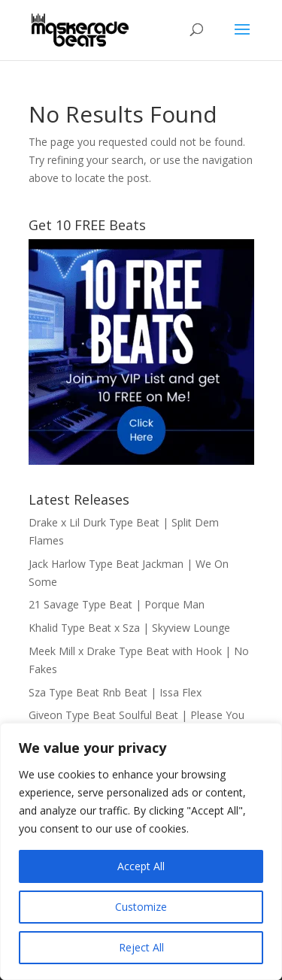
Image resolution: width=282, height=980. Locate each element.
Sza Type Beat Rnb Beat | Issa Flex (115, 692)
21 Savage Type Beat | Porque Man (117, 604)
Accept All (141, 866)
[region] (141, 851)
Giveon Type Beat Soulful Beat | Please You (136, 715)
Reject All (141, 947)
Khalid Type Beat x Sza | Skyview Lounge (129, 628)
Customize (141, 907)
